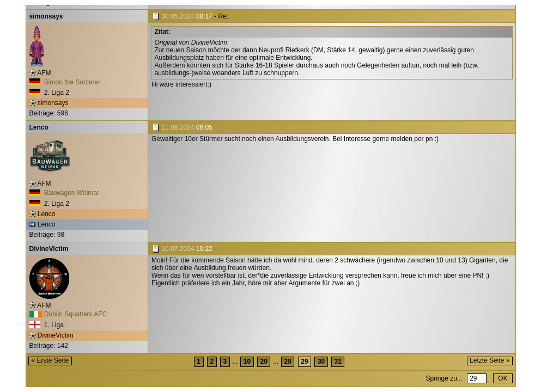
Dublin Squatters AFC (68, 314)
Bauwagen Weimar (65, 193)
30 (321, 362)
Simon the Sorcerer (65, 82)
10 (247, 362)
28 (288, 362)
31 (338, 362)
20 (263, 362)
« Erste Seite (50, 360)
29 (304, 362)
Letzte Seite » (490, 360)
